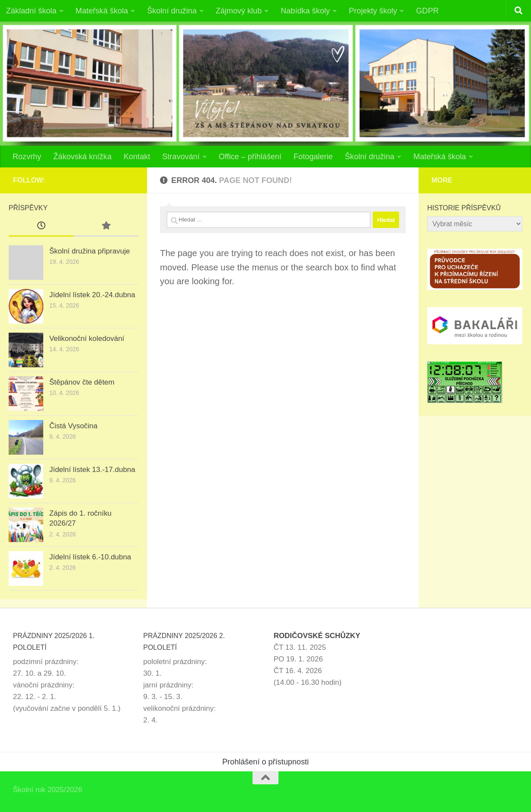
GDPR (427, 11)
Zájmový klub (239, 11)
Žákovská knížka (82, 157)
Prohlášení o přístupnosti (265, 762)
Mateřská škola (102, 11)
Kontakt (137, 157)
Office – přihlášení (250, 157)
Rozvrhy (27, 157)
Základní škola (31, 11)
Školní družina (172, 11)
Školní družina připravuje (90, 251)
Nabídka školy (305, 11)
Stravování (181, 157)
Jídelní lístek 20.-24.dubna (92, 295)
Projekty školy (373, 11)
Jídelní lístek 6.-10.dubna (90, 557)
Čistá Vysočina (73, 426)
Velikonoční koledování (87, 339)
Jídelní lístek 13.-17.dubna (92, 470)
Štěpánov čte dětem (82, 382)
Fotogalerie (313, 157)
